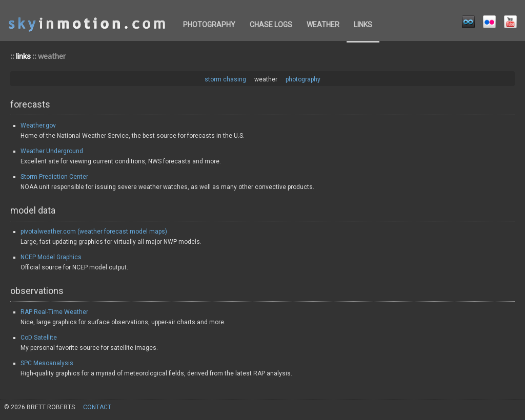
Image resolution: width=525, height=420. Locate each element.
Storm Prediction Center (54, 177)
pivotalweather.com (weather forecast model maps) (94, 232)
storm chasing (225, 79)
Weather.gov (38, 125)
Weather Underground (52, 151)
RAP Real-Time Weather (54, 312)
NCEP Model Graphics (51, 257)
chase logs (271, 25)
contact (97, 407)
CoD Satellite (39, 338)
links (363, 25)
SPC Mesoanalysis (47, 363)
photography (209, 25)
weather (323, 25)
